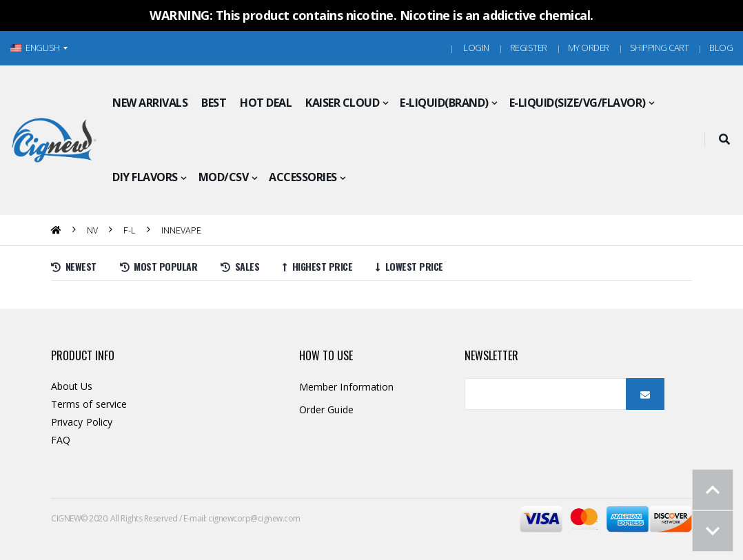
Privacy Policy (82, 422)
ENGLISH (35, 48)
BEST (214, 103)
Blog (721, 48)
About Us (72, 386)
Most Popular (159, 266)
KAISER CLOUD (342, 103)
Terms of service (89, 404)
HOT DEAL (266, 103)
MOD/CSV (224, 177)
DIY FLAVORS (145, 177)
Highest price (317, 266)
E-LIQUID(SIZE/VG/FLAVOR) (578, 103)
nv (92, 230)
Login (476, 48)
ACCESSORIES (303, 177)
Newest (74, 266)
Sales (240, 266)
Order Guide (326, 409)
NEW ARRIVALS (150, 103)
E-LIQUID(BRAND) (444, 103)
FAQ (61, 440)
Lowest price (409, 266)
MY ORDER (589, 48)
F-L (130, 230)
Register (529, 48)
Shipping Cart (660, 48)
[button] (724, 140)
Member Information (346, 387)
